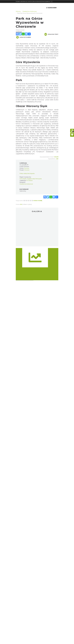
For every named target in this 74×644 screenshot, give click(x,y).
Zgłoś (56, 157)
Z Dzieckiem (51, 8)
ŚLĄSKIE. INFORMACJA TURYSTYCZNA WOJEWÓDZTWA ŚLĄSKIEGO (33, 1)
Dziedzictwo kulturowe (26, 184)
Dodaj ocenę (38, 201)
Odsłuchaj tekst (51, 34)
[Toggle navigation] (52, 1)
